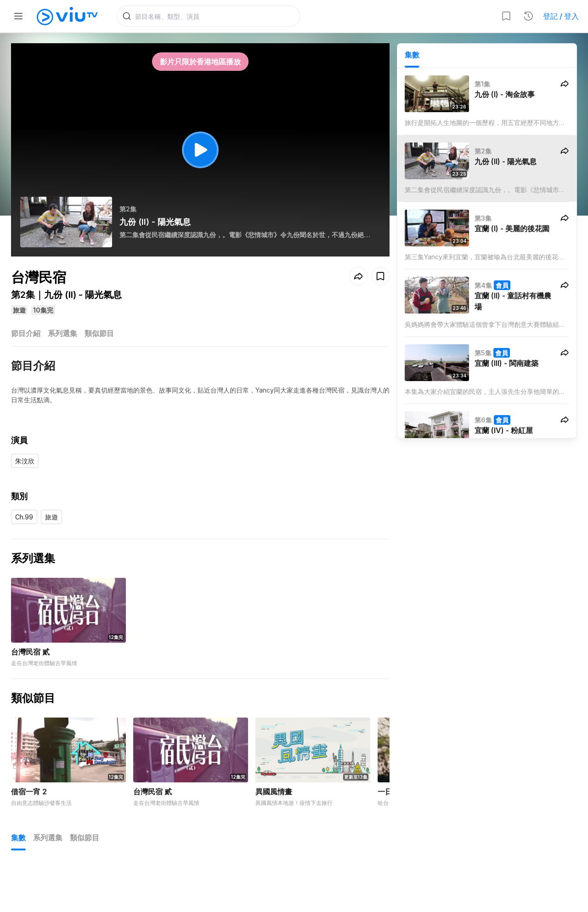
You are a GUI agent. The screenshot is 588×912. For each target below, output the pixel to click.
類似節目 (99, 335)
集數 (412, 56)
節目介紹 (26, 335)
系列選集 (62, 335)
